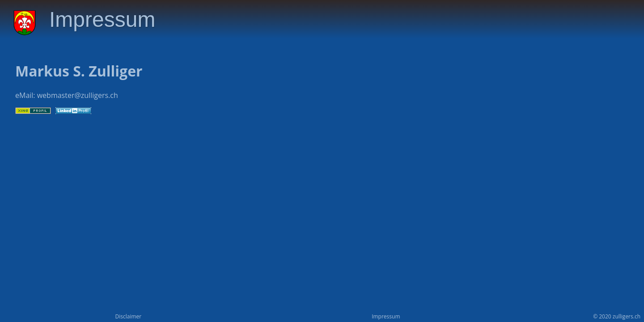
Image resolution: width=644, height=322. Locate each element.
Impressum (386, 316)
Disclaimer (128, 316)
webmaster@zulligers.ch (78, 95)
